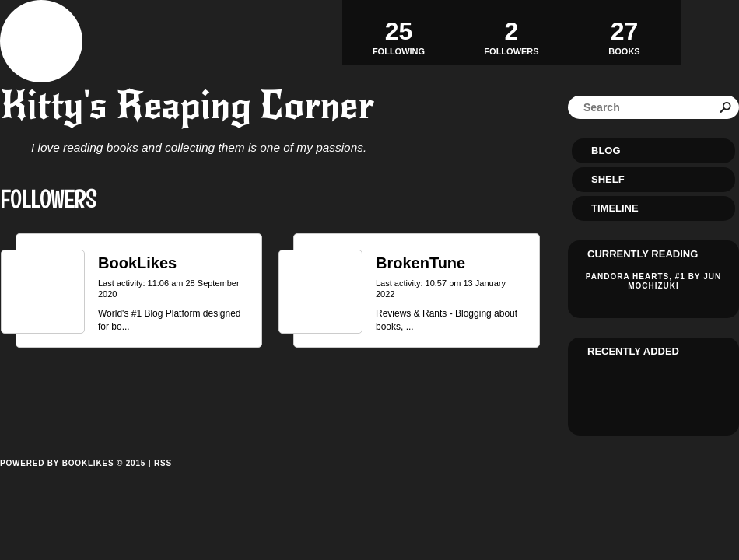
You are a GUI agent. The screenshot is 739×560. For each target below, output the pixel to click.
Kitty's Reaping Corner (187, 105)
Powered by (73, 481)
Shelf (608, 179)
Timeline (615, 208)
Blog (606, 150)
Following (399, 32)
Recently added (633, 351)
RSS (163, 463)
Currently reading (643, 254)
